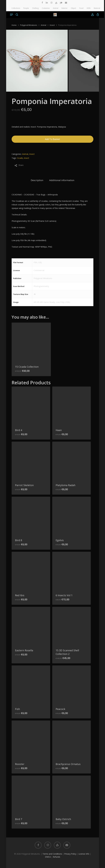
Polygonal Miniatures (29, 25)
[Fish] (31, 685)
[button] (11, 15)
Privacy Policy (70, 854)
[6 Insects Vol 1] (72, 571)
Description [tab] (37, 180)
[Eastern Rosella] (31, 626)
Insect (52, 25)
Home (14, 25)
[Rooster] (31, 740)
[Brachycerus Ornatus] (72, 740)
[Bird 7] (31, 795)
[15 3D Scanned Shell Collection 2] (72, 626)
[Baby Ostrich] (72, 795)
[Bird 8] (31, 516)
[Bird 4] (31, 406)
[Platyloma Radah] (72, 461)
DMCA (48, 857)
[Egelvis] (72, 516)
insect (27, 158)
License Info (84, 854)
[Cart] (97, 15)
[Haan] (72, 406)
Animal (43, 25)
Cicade (20, 158)
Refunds (57, 857)
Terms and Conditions (52, 854)
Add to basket (52, 139)
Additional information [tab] (62, 180)
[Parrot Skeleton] (31, 461)
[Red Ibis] (31, 571)
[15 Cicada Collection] (31, 342)
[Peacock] (72, 685)
